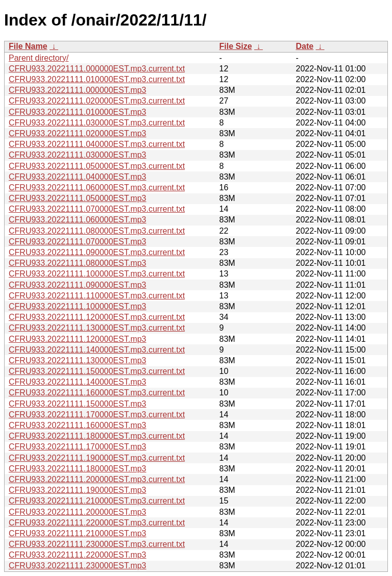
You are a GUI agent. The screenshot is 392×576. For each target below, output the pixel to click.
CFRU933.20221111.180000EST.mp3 (78, 469)
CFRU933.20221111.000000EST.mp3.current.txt (97, 69)
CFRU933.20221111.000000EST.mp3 (78, 90)
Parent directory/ (39, 58)
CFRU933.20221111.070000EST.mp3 (78, 242)
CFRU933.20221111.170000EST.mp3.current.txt (97, 415)
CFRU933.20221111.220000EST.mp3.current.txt (97, 523)
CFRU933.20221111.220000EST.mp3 (78, 555)
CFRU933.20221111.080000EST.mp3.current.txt (97, 231)
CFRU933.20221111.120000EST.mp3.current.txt (97, 317)
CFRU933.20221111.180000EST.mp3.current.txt (97, 436)
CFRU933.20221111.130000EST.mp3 (78, 360)
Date (305, 46)
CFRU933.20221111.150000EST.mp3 (78, 404)
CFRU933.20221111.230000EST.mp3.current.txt (97, 544)
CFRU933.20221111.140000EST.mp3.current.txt (97, 350)
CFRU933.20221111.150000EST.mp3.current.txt (97, 371)
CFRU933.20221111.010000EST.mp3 (78, 112)
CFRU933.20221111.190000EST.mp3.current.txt (97, 458)
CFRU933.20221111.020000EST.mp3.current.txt (97, 101)
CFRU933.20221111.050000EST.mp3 (78, 198)
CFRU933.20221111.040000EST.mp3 (78, 177)
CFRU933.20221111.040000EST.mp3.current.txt (97, 144)
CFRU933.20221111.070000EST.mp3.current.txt (97, 209)
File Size (236, 46)
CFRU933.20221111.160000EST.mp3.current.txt (97, 393)
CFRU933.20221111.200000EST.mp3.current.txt (97, 479)
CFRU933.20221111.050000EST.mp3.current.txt (97, 166)
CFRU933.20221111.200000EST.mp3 (78, 512)
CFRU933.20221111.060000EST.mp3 (78, 220)
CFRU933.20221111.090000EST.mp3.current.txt (97, 252)
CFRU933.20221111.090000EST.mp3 (78, 285)
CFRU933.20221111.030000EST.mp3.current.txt (97, 123)
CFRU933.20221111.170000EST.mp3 (78, 447)
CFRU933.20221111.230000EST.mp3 (78, 566)
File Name (28, 46)
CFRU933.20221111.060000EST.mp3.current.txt (97, 187)
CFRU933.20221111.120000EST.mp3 (78, 339)
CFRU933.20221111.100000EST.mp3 (78, 306)
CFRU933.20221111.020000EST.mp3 (78, 133)
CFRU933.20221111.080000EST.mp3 (78, 263)
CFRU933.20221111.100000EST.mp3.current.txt (97, 274)
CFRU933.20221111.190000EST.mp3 (78, 490)
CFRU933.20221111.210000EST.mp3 (78, 533)
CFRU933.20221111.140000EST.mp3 (78, 382)
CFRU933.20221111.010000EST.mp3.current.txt (97, 79)
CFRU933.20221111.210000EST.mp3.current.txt (97, 501)
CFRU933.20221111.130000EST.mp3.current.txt (97, 328)
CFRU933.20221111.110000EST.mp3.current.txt (97, 296)
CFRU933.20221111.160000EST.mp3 (78, 425)
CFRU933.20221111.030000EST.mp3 (78, 155)
